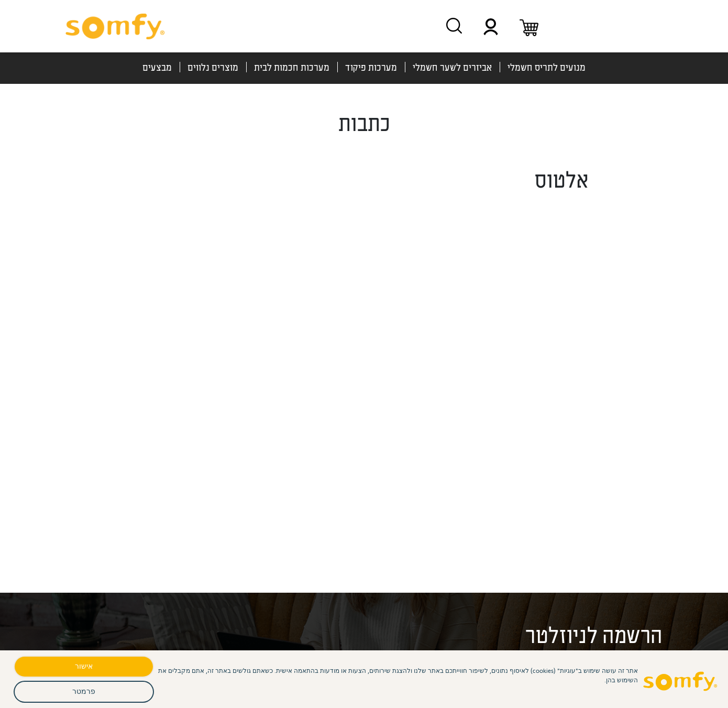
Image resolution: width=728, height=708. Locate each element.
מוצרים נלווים (213, 67)
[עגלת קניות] (529, 26)
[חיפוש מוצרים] (454, 26)
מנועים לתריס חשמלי (547, 67)
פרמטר (84, 691)
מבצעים (157, 67)
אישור (84, 666)
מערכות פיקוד (371, 67)
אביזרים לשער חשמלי (452, 67)
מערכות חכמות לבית (292, 67)
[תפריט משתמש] (491, 26)
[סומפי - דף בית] (115, 26)
